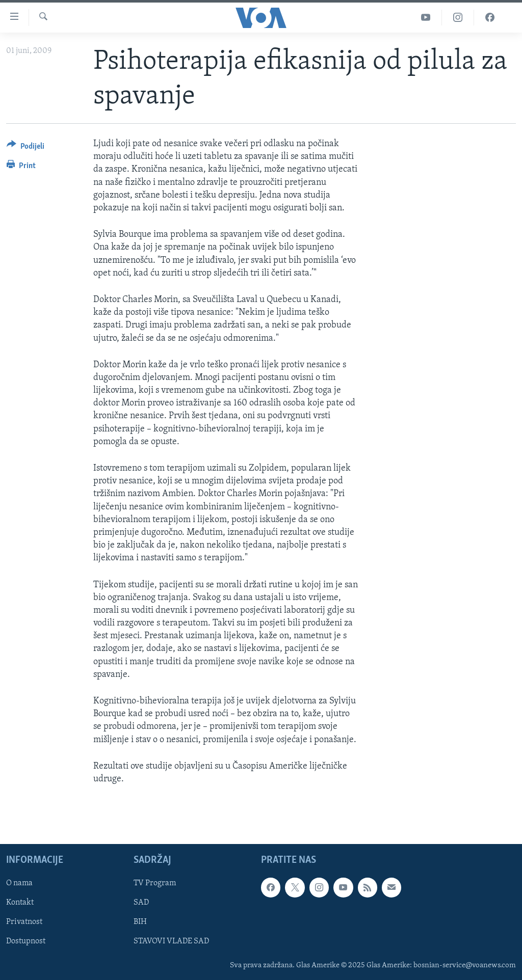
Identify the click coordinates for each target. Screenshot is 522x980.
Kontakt (20, 903)
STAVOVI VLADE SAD (171, 942)
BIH (140, 922)
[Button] (25, 148)
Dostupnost (26, 942)
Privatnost (24, 922)
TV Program (155, 883)
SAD (141, 903)
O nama (19, 883)
